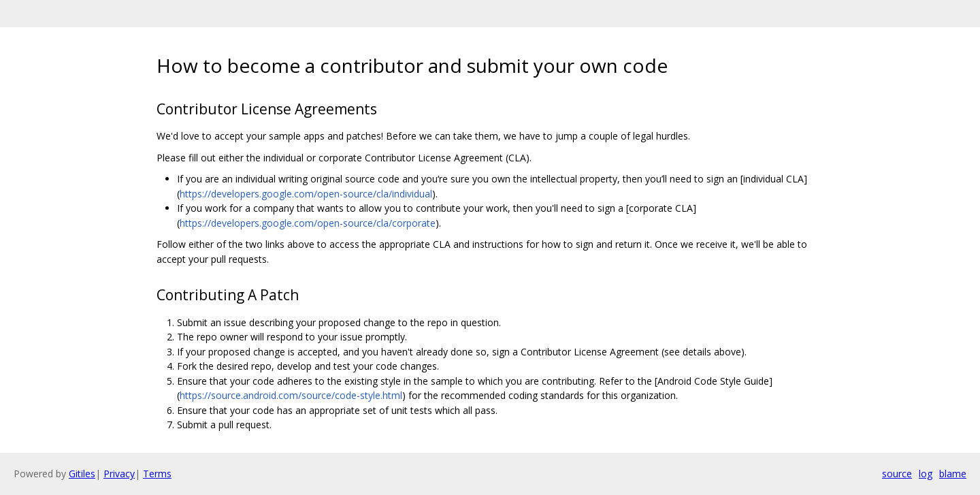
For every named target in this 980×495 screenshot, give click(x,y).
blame (953, 474)
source (897, 474)
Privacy (119, 474)
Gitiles (82, 474)
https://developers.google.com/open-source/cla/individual (306, 194)
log (926, 474)
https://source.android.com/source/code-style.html (291, 395)
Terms (157, 474)
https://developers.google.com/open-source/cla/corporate (308, 223)
